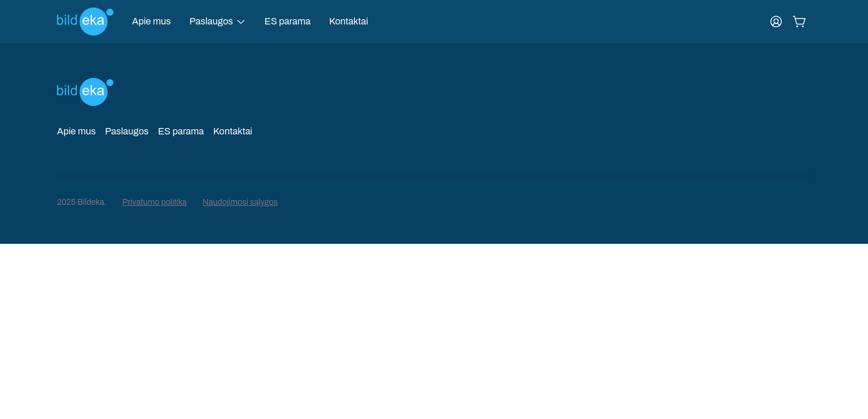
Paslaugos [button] (211, 21)
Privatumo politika (154, 202)
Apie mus (152, 21)
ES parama (288, 21)
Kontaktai (349, 21)
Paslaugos (127, 131)
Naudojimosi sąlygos (240, 202)
